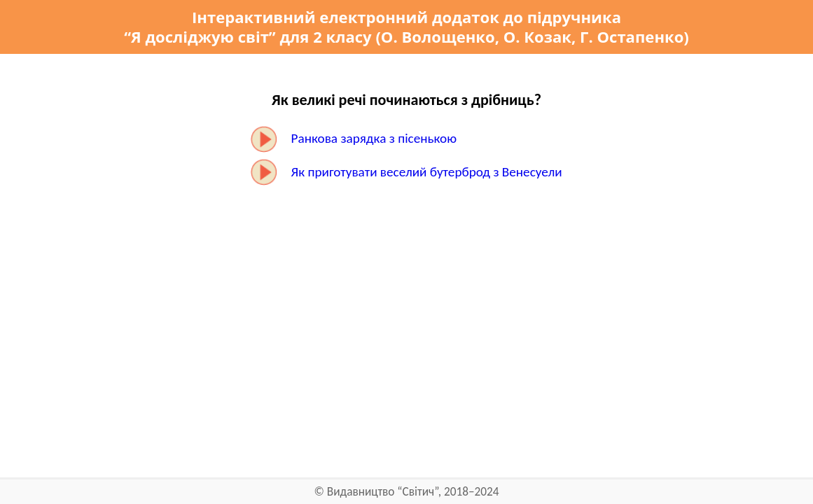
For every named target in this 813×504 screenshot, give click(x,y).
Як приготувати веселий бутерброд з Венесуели (427, 172)
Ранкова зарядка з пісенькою (374, 138)
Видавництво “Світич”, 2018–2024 (413, 492)
